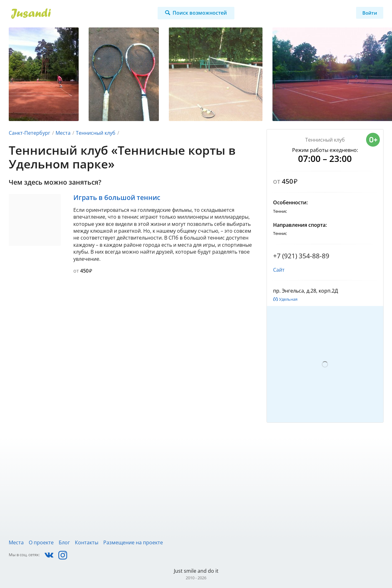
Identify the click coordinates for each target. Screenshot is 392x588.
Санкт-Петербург (29, 133)
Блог (64, 542)
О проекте (41, 542)
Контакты (87, 542)
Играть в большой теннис (117, 197)
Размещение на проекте (133, 542)
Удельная (288, 299)
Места (63, 133)
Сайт (279, 270)
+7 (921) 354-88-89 (301, 256)
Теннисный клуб (96, 133)
